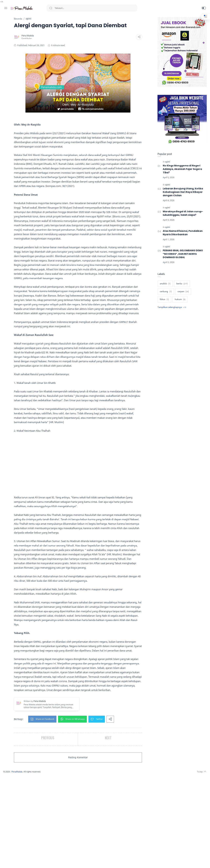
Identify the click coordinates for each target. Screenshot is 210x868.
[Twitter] (16, 861)
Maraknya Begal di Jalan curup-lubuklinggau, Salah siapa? (182, 213)
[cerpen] (182, 292)
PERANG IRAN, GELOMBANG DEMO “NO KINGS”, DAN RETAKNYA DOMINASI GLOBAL (182, 254)
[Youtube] (21, 861)
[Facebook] (6, 861)
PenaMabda (61, 863)
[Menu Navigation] (6, 8)
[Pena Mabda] (60, 43)
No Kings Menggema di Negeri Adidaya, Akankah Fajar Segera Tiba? (182, 169)
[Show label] (171, 307)
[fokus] (163, 300)
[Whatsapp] (25, 861)
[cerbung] (165, 292)
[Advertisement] (99, 525)
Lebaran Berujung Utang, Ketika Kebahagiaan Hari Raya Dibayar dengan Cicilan (182, 192)
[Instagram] (11, 861)
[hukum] (179, 300)
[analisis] (164, 284)
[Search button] (51, 8)
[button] (204, 8)
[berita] (181, 284)
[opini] (167, 162)
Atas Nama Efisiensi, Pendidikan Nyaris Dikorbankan (182, 233)
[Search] (92, 8)
